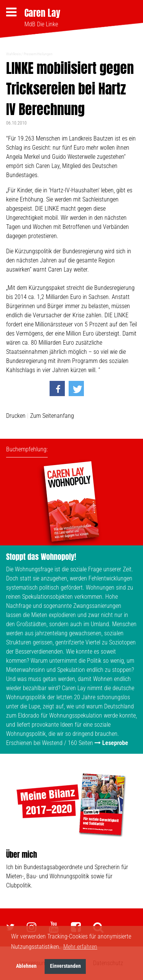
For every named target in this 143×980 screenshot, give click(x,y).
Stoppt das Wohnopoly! (41, 557)
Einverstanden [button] (65, 966)
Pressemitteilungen (38, 54)
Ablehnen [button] (26, 966)
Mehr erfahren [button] (80, 947)
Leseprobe (115, 743)
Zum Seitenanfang (52, 416)
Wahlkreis (13, 54)
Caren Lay (42, 13)
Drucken (16, 416)
